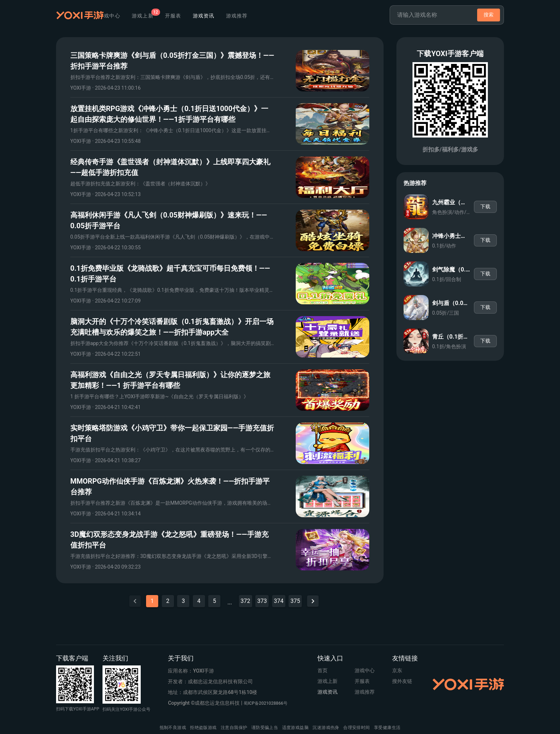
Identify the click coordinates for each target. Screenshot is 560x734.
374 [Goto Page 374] (279, 601)
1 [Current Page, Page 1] (152, 601)
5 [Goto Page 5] (214, 601)
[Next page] (313, 601)
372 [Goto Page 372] (246, 601)
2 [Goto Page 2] (168, 601)
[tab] (185, 16)
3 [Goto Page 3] (183, 601)
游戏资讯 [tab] (246, 16)
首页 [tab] (124, 16)
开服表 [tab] (215, 16)
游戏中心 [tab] (152, 16)
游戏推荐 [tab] (279, 16)
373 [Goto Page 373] (262, 601)
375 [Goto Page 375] (295, 601)
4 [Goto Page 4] (199, 601)
